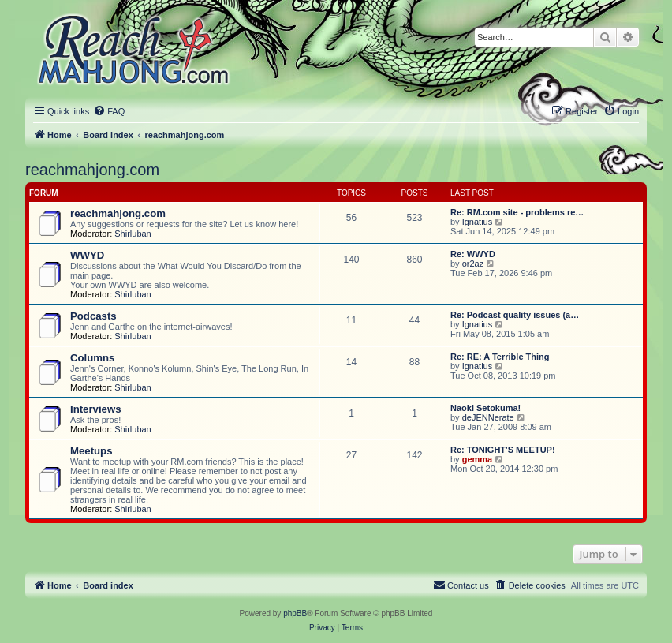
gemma (478, 459)
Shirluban (133, 234)
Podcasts (93, 316)
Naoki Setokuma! (485, 408)
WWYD (87, 255)
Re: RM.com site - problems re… (517, 212)
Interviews (96, 409)
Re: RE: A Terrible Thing (500, 357)
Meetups (91, 451)
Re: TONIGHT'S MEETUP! (503, 450)
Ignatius (478, 222)
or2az (473, 264)
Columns (92, 358)
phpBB (295, 613)
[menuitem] (109, 111)
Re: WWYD (473, 254)
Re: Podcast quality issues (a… (515, 315)
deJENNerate (488, 417)
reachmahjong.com (92, 170)
